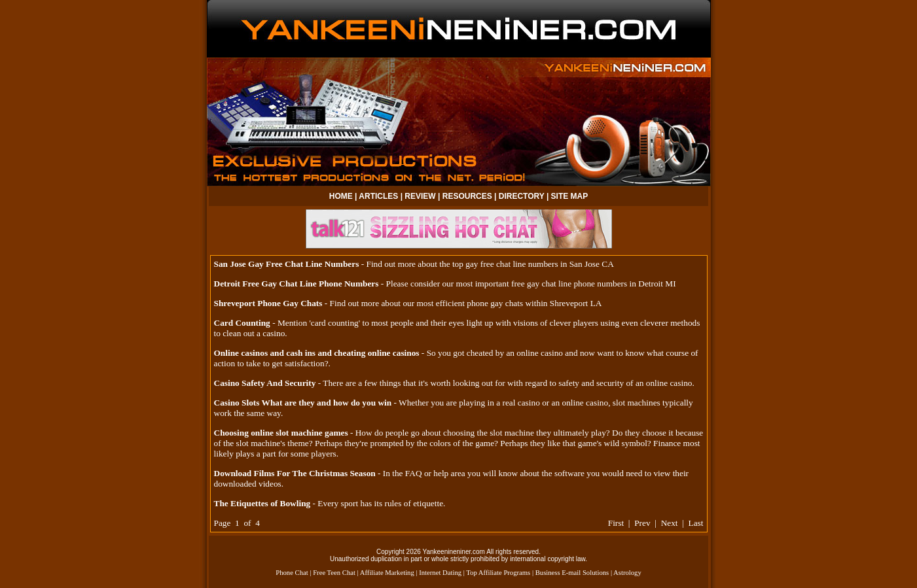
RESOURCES (467, 196)
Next (670, 523)
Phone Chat (292, 573)
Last (696, 523)
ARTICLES (378, 196)
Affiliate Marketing (387, 573)
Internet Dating (440, 573)
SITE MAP (570, 196)
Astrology (627, 573)
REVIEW (420, 196)
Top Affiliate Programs (498, 573)
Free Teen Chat (334, 573)
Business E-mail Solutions (572, 573)
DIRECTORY (522, 196)
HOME (341, 196)
